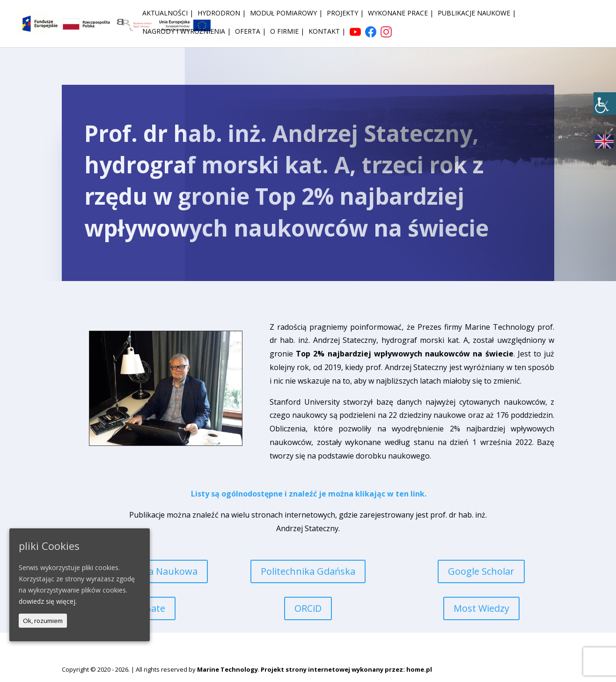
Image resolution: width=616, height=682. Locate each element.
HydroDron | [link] (222, 14)
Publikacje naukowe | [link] (477, 14)
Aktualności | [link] (168, 14)
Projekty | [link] (345, 14)
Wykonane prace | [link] (401, 14)
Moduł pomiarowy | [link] (286, 14)
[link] (605, 104)
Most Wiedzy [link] (481, 608)
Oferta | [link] (250, 32)
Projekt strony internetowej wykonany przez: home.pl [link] (346, 669)
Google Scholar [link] (481, 571)
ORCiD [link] (308, 608)
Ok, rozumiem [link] (43, 621)
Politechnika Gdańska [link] (308, 571)
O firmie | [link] (287, 32)
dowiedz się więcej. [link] (48, 601)
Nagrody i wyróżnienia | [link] (187, 32)
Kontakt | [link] (327, 32)
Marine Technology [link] (227, 669)
